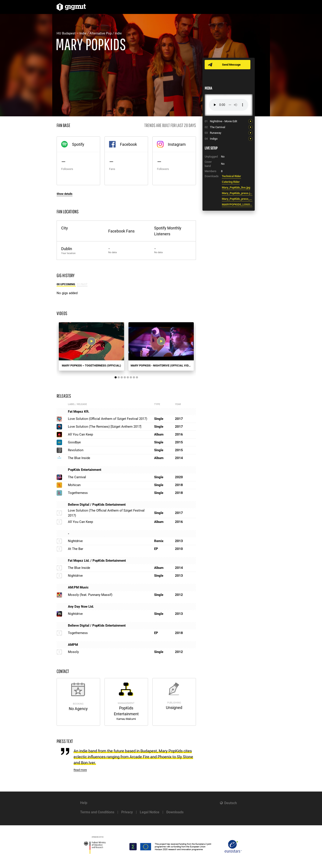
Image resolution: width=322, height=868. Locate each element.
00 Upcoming (66, 284)
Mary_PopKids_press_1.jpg (237, 199)
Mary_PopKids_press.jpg (237, 193)
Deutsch (231, 803)
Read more (80, 770)
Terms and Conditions (97, 812)
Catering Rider (231, 182)
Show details (65, 194)
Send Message (231, 65)
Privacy (127, 812)
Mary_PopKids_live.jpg (236, 187)
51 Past (82, 284)
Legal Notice (150, 812)
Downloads (175, 812)
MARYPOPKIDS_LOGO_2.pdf (237, 204)
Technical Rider (231, 176)
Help (84, 803)
